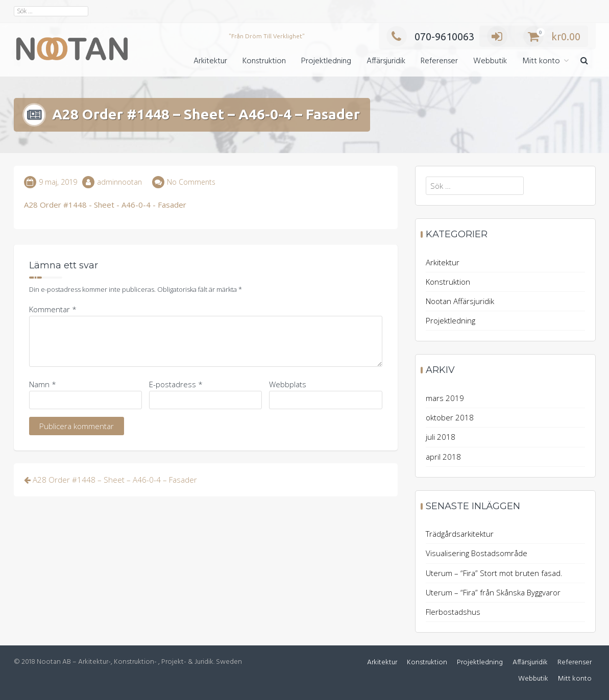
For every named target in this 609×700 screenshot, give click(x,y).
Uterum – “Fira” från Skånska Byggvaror (493, 592)
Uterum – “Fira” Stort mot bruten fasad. (494, 573)
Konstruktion (264, 61)
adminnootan (119, 182)
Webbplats (288, 384)
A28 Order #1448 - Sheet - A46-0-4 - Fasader (105, 205)
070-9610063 (430, 36)
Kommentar (53, 309)
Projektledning (326, 61)
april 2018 (443, 457)
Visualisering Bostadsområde (477, 553)
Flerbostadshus (453, 612)
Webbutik (490, 61)
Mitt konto (541, 61)
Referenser (439, 61)
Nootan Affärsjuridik (460, 301)
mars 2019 (445, 398)
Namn (43, 384)
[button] (584, 61)
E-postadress (176, 384)
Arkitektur (210, 61)
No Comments (191, 182)
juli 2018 (441, 437)
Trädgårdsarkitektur (460, 534)
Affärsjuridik (386, 61)
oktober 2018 (450, 417)
